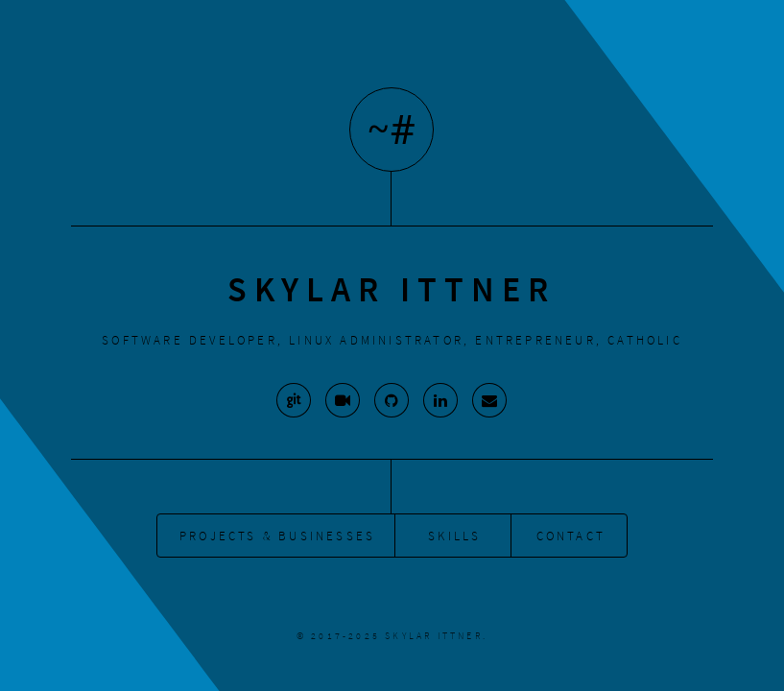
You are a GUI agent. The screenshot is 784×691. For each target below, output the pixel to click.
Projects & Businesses (277, 536)
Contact (571, 536)
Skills (454, 536)
